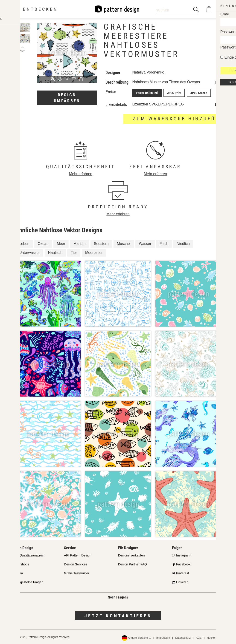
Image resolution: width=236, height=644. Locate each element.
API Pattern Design (78, 555)
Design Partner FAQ (133, 564)
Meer (61, 243)
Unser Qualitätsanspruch (28, 555)
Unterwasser (29, 252)
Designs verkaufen (131, 555)
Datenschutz (183, 637)
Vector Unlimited (146, 93)
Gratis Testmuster (77, 573)
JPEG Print (171, 93)
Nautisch (55, 252)
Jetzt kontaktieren (118, 615)
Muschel (124, 243)
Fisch (164, 243)
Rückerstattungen (218, 637)
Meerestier (94, 252)
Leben (24, 243)
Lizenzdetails (116, 104)
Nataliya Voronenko (148, 72)
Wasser (145, 243)
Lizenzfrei (140, 104)
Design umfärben (67, 98)
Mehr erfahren (81, 173)
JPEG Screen (194, 93)
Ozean (43, 243)
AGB (199, 637)
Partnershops (19, 564)
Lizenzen (16, 573)
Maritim (79, 243)
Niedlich (183, 243)
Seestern (101, 243)
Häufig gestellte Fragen (27, 581)
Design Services (76, 564)
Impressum (163, 637)
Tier (74, 252)
